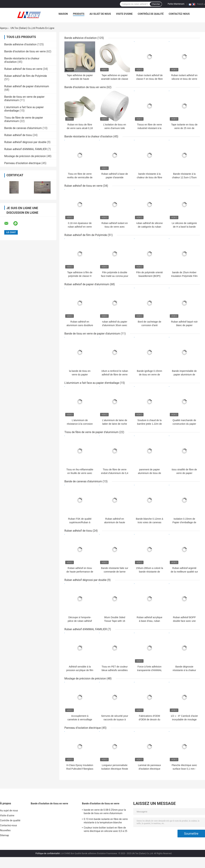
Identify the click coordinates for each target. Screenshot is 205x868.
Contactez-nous (179, 14)
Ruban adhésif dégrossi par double (25, 142)
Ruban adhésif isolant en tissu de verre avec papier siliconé (115, 227)
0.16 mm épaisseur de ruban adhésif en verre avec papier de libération (80, 227)
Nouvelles (5, 830)
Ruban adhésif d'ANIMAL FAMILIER (25, 149)
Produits (79, 14)
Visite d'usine (124, 14)
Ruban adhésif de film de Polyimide (26, 76)
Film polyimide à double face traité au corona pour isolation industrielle (115, 276)
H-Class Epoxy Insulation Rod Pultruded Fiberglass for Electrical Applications (80, 769)
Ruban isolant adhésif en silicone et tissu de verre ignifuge (184, 79)
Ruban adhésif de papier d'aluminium (27, 86)
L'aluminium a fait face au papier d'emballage (92, 383)
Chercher (156, 4)
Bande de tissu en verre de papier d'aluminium (92, 334)
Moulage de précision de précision (25, 156)
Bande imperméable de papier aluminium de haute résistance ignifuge (184, 375)
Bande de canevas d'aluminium (23, 128)
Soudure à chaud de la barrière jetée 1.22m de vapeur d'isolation (150, 424)
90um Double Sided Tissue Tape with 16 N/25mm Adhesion (115, 621)
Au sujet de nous (100, 14)
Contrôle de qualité (151, 14)
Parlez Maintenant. (176, 4)
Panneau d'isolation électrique (22, 163)
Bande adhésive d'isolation (20, 44)
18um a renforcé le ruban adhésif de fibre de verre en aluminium (115, 375)
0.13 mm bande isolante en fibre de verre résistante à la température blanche (106, 821)
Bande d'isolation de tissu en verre (25, 51)
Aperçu (4, 28)
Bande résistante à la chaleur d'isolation (88, 136)
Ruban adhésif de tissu (18, 135)
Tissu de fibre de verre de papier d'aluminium (91, 432)
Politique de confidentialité (48, 853)
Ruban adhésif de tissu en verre (23, 69)
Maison (63, 14)
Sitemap (4, 835)
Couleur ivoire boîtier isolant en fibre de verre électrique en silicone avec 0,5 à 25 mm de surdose (105, 830)
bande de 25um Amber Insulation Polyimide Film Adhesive (184, 276)
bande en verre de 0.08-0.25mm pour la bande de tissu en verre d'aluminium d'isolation (105, 812)
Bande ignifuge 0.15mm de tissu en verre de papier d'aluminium (149, 375)
